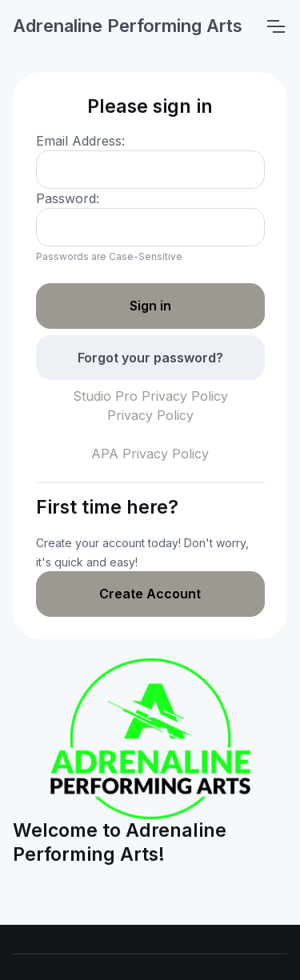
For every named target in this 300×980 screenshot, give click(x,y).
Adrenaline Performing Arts (128, 26)
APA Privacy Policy (150, 454)
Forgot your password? (150, 358)
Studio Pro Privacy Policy (150, 396)
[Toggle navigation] (275, 26)
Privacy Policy (150, 415)
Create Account (150, 594)
